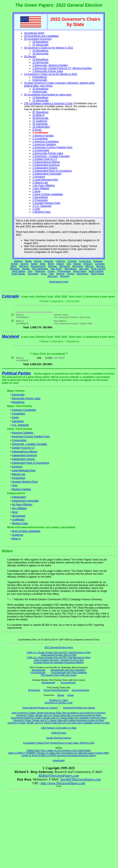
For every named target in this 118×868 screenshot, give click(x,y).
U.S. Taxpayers (20, 425)
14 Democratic (40, 62)
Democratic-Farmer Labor (26, 398)
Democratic (18, 395)
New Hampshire (40, 269)
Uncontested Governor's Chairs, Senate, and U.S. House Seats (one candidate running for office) (59, 718)
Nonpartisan (19, 516)
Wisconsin (53, 276)
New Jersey (56, 269)
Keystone (17, 467)
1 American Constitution (46, 142)
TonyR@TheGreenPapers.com (80, 779)
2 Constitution (40, 139)
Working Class (20, 523)
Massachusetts (38, 266)
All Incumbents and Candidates (41, 36)
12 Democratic (40, 100)
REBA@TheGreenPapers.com (59, 776)
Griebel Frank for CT (23, 448)
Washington (83, 274)
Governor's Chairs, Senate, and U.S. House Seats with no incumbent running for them (59, 715)
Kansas (77, 264)
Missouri (90, 266)
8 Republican (40, 77)
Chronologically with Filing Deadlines (69, 672)
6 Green (37, 130)
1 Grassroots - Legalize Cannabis (51, 156)
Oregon (51, 271)
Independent (19, 497)
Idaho (43, 264)
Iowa (69, 264)
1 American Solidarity (44, 144)
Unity (15, 486)
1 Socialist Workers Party (46, 203)
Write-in (16, 539)
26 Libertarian (40, 124)
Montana (101, 266)
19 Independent (41, 127)
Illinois (51, 264)
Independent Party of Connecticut (30, 463)
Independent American (24, 455)
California (60, 261)
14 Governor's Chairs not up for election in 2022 (51, 74)
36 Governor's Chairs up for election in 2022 (48, 48)
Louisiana (100, 264)
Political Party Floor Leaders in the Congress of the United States (59, 750)
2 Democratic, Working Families (50, 65)
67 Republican (40, 112)
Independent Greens (23, 459)
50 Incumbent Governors (38, 39)
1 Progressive (40, 200)
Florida (15, 264)
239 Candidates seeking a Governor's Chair (48, 103)
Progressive (18, 478)
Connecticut (85, 261)
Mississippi (78, 266)
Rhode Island (80, 271)
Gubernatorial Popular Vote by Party (59, 655)
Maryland (24, 266)
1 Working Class (41, 212)
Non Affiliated (19, 508)
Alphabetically (39, 670)
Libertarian (18, 421)
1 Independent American (46, 165)
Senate (61, 695)
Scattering (18, 535)
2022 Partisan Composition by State (59, 728)
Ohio (30, 271)
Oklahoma (40, 271)
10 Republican (40, 89)
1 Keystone (39, 177)
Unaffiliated (18, 520)
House (70, 695)
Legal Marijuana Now (24, 470)
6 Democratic (40, 80)
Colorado (72, 261)
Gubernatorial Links (59, 282)
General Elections (80, 690)
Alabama (18, 261)
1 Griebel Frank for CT (45, 159)
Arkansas (49, 261)
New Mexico (71, 269)
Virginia (70, 274)
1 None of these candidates (48, 194)
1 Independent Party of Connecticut (52, 171)
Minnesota (65, 266)
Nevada (26, 269)
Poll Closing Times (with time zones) (59, 675)
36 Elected (30, 57)
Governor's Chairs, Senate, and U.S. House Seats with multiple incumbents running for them (59, 720)
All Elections (34, 690)
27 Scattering (40, 121)
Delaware (98, 261)
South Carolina (96, 271)
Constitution (18, 414)
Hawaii (34, 264)
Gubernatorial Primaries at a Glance (40, 708)
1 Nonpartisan (40, 197)
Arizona (38, 261)
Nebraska (15, 269)
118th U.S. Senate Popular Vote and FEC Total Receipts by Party (59, 652)
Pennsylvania (64, 271)
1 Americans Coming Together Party (52, 147)
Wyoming (65, 276)
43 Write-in (38, 115)
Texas (44, 274)
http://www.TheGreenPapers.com (63, 783)
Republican (18, 402)
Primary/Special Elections (56, 690)
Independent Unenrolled (25, 501)
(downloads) (59, 760)
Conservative (19, 440)
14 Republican (40, 98)
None (15, 512)
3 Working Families (43, 136)
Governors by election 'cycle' (59, 703)
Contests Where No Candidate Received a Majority (59, 662)
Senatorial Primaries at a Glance (79, 708)
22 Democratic (40, 45)
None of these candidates (26, 531)
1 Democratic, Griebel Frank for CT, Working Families (62, 68)
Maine (14, 266)
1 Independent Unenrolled (47, 174)
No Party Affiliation (22, 505)
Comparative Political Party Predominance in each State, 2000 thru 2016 (59, 743)
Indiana (60, 264)
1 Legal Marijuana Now (45, 180)
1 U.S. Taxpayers (42, 206)
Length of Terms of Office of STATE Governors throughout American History (59, 755)
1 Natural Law (40, 183)
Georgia (24, 264)
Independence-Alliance (25, 452)
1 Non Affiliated (41, 188)
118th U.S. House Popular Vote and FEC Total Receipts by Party (59, 657)
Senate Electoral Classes (59, 738)
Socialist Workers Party (25, 482)
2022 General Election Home (59, 647)
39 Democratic (40, 118)
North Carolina (98, 269)
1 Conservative (41, 150)
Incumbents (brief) (34, 33)
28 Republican (40, 42)
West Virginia (97, 274)
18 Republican (40, 59)
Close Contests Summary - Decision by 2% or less (59, 660)
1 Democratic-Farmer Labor (48, 71)
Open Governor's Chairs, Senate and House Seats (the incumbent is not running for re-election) (59, 713)
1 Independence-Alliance (46, 162)
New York (84, 269)
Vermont (60, 274)
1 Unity (36, 209)
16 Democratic (40, 54)
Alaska (28, 261)
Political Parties (16, 373)
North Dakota (19, 271)
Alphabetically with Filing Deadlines (68, 670)
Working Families (22, 489)
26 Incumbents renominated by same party (48, 95)
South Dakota (18, 274)
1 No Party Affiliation (44, 185)
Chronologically (38, 672)
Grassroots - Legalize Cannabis (29, 444)
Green (15, 417)
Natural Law (19, 474)
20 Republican (40, 51)
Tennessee (33, 274)
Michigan (53, 266)
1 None (36, 191)
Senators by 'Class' (59, 700)
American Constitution (24, 410)
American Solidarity (22, 433)
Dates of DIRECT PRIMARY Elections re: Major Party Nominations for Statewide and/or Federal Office (59, 753)
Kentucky (88, 264)
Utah (51, 274)
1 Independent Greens (45, 168)
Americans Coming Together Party (31, 437)
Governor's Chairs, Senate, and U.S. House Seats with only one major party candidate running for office (59, 723)
